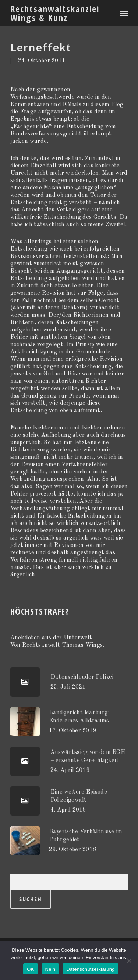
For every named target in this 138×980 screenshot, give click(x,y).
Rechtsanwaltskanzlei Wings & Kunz (55, 13)
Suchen (31, 899)
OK (30, 969)
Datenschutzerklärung (90, 969)
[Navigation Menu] (124, 13)
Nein (50, 969)
